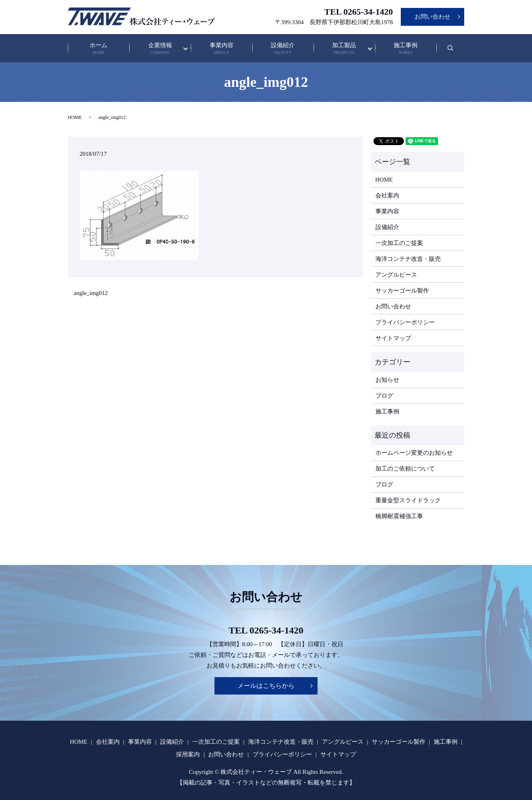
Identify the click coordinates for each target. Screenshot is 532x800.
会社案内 (387, 195)
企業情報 (160, 49)
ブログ (384, 396)
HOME (75, 117)
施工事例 (406, 49)
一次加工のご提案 (399, 243)
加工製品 (344, 49)
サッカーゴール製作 (402, 291)
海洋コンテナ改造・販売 (408, 259)
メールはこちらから (266, 686)
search (455, 52)
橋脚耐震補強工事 (399, 516)
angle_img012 (91, 293)
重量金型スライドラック (408, 500)
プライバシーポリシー (405, 322)
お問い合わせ (432, 17)
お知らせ (387, 380)
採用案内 (188, 754)
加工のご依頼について (405, 469)
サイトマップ (393, 338)
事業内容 (222, 49)
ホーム (99, 49)
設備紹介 (283, 49)
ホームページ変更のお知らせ (414, 453)
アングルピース (396, 275)
